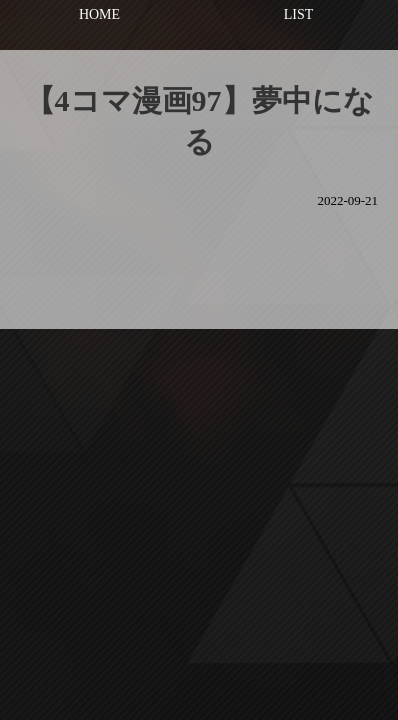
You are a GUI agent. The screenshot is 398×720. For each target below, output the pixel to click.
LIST (299, 14)
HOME (99, 14)
